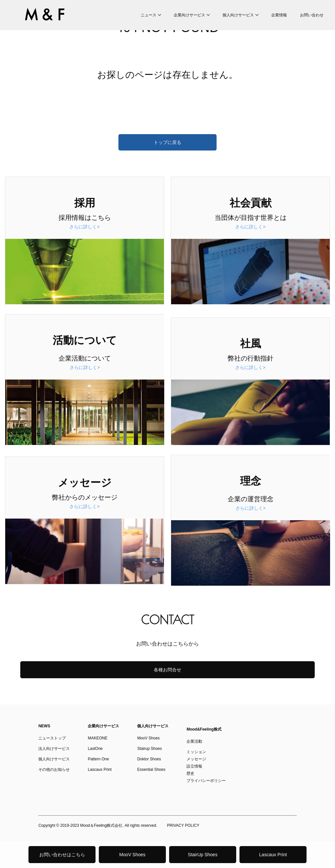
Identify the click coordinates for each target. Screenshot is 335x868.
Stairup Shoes (149, 749)
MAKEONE (97, 738)
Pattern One (98, 759)
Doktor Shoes (149, 759)
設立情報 (194, 766)
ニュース (149, 15)
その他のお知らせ (54, 770)
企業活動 (194, 741)
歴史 (190, 773)
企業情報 (279, 15)
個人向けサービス (238, 15)
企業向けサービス (189, 15)
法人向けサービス (54, 749)
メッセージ (196, 759)
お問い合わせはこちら (62, 855)
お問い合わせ (312, 15)
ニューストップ (52, 738)
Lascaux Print (273, 855)
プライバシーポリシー (206, 781)
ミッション (196, 752)
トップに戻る (167, 142)
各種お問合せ (167, 670)
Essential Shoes (151, 770)
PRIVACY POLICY (183, 825)
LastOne (95, 749)
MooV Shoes (132, 855)
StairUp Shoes (203, 855)
